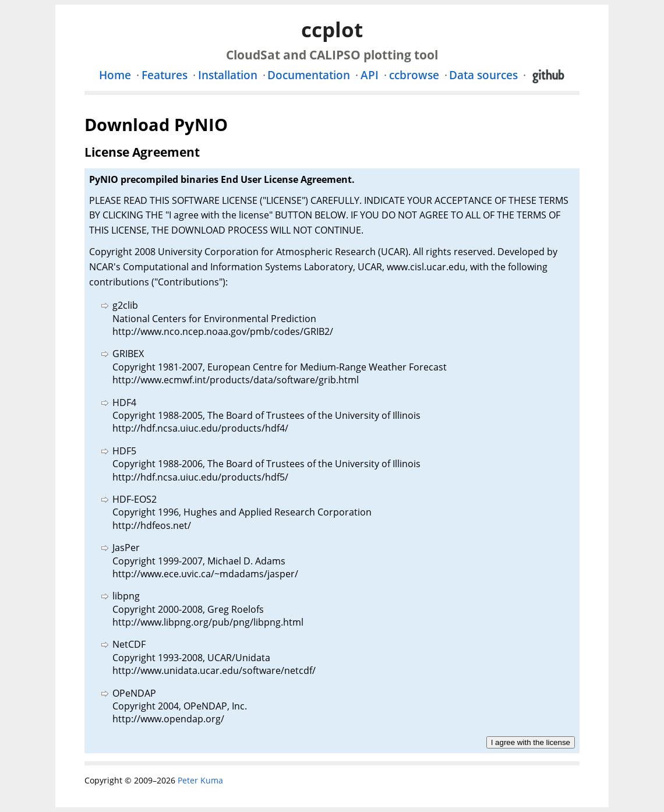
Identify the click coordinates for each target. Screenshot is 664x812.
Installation (228, 75)
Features (165, 75)
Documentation (309, 75)
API (370, 75)
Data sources (483, 75)
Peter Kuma (200, 780)
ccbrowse (414, 75)
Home (115, 75)
